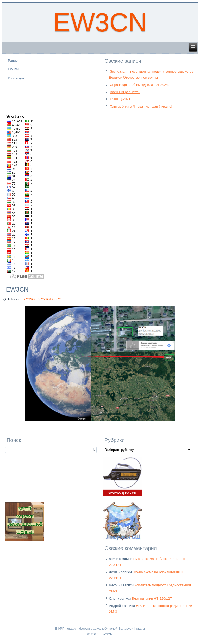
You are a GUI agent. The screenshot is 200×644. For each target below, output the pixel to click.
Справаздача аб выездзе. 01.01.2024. (139, 85)
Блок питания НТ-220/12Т (152, 598)
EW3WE (14, 69)
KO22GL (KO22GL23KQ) (42, 299)
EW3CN (100, 22)
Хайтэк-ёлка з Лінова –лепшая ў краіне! (141, 106)
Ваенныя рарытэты (125, 92)
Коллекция (16, 78)
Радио (13, 60)
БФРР (60, 628)
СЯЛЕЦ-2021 (120, 99)
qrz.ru (140, 628)
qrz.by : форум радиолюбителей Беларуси (100, 628)
